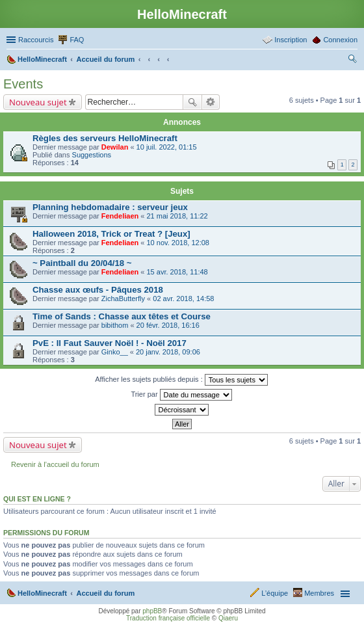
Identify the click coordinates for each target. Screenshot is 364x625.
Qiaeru (228, 618)
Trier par (181, 395)
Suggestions (92, 155)
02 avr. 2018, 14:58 (183, 299)
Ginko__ (115, 352)
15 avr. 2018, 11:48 (177, 272)
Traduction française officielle (168, 618)
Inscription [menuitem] (291, 40)
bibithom (115, 325)
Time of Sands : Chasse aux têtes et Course (122, 316)
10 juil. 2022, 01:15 (167, 147)
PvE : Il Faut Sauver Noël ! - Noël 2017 (110, 343)
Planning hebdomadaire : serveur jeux (110, 207)
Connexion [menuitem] (340, 40)
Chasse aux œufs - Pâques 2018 (98, 290)
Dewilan (115, 147)
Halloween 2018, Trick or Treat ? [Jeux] (111, 234)
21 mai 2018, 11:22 (177, 216)
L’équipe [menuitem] (275, 593)
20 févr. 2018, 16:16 (168, 325)
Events (23, 84)
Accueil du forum (105, 593)
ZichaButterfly (123, 299)
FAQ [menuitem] (77, 40)
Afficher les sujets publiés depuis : (181, 380)
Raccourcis (36, 40)
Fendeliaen (120, 216)
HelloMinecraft (42, 593)
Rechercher (192, 102)
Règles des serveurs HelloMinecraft (105, 138)
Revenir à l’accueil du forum (55, 464)
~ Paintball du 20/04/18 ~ (82, 263)
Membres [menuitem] (319, 593)
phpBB (152, 611)
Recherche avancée (211, 102)
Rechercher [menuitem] (352, 60)
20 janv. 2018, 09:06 (168, 352)
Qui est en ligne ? (37, 499)
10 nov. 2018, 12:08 (177, 243)
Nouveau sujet (38, 102)
